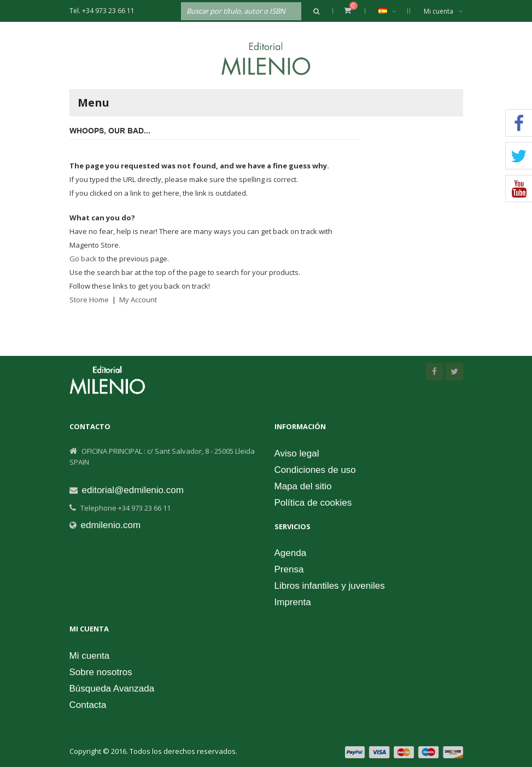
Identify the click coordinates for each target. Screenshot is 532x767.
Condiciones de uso (315, 470)
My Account (138, 300)
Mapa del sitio (303, 486)
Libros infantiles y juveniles (330, 586)
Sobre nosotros (101, 672)
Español (393, 11)
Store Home (89, 300)
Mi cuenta (443, 11)
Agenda (291, 553)
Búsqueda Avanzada (112, 689)
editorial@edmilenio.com (133, 490)
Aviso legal (297, 453)
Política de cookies (313, 503)
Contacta (88, 705)
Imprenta (293, 602)
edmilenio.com (111, 525)
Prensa (289, 569)
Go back (83, 259)
